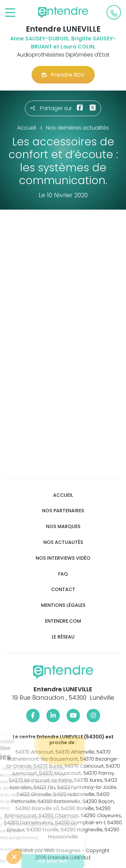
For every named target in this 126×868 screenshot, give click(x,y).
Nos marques (63, 527)
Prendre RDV (63, 75)
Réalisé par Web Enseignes (49, 850)
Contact (63, 589)
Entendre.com (63, 621)
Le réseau (63, 637)
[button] (14, 857)
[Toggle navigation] (10, 13)
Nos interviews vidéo (63, 558)
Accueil (63, 495)
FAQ (63, 574)
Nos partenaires (63, 511)
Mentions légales (63, 605)
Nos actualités (63, 542)
